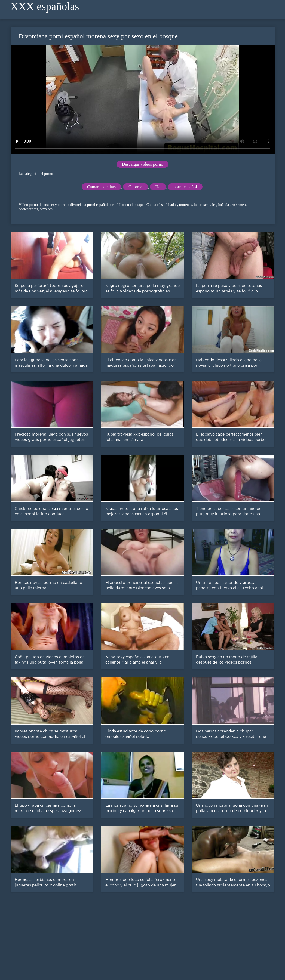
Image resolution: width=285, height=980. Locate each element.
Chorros (136, 187)
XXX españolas (45, 6)
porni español (185, 187)
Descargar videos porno (143, 164)
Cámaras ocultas (101, 187)
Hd (158, 187)
